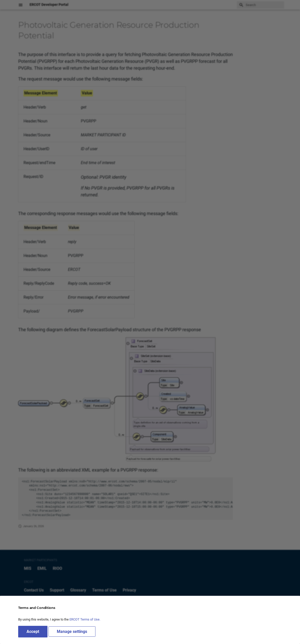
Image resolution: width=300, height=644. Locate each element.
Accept (33, 632)
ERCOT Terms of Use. (85, 619)
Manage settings (72, 632)
